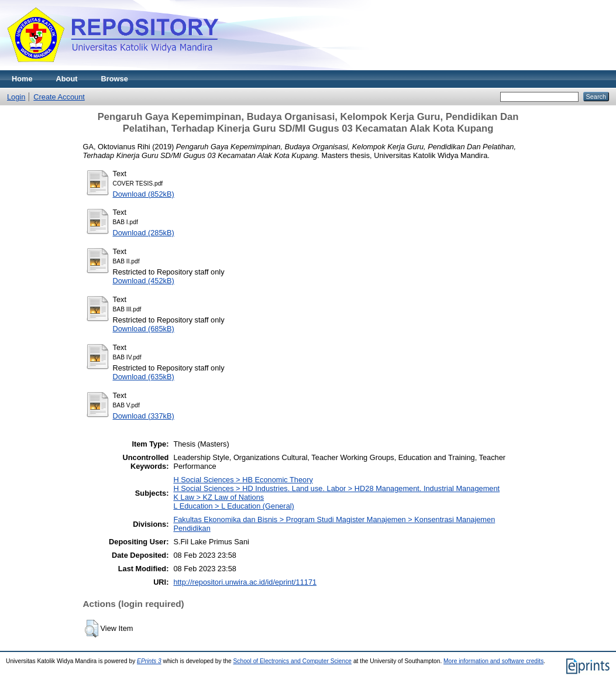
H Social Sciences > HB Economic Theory (243, 480)
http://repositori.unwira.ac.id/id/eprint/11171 (245, 582)
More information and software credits (493, 661)
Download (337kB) (144, 416)
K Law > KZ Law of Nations (218, 497)
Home (22, 79)
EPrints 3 (149, 661)
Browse (115, 79)
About (67, 79)
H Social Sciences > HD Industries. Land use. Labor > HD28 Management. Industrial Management (336, 488)
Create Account (59, 97)
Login (16, 97)
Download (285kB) (144, 233)
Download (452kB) (144, 281)
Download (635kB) (144, 377)
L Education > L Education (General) (233, 506)
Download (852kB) (144, 194)
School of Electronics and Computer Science (293, 661)
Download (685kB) (144, 329)
